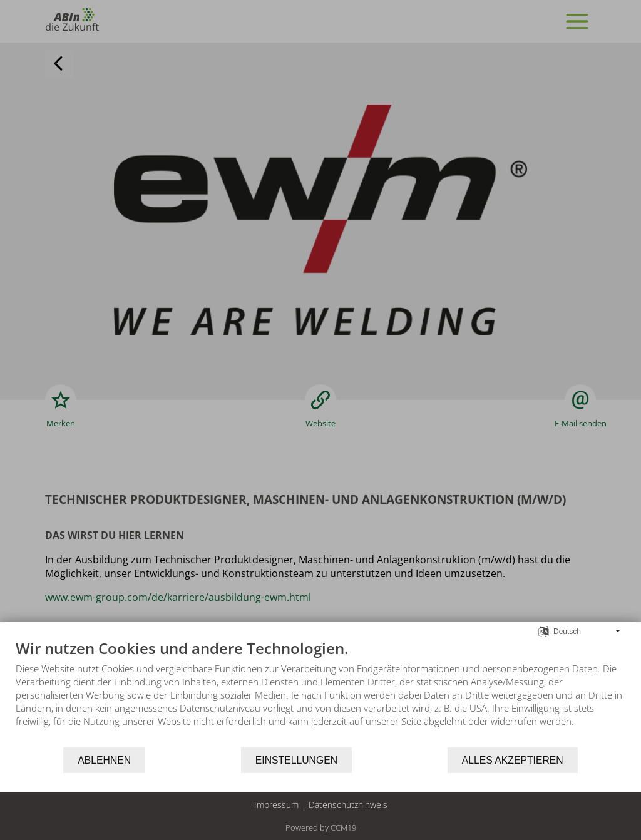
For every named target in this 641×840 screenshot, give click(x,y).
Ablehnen (104, 760)
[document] (320, 693)
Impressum (276, 805)
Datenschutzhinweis (348, 805)
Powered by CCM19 (321, 827)
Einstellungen (296, 760)
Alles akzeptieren (513, 760)
